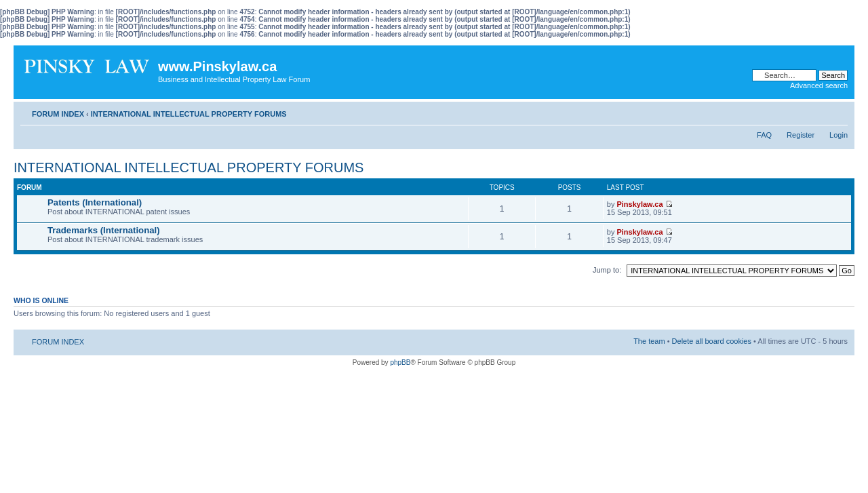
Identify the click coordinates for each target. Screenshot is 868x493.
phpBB (400, 362)
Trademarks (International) (104, 230)
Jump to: (607, 270)
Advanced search (819, 85)
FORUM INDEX (58, 114)
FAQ (764, 135)
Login (839, 135)
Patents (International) (95, 202)
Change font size (838, 111)
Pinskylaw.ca (639, 204)
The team (649, 341)
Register (801, 135)
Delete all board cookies (712, 341)
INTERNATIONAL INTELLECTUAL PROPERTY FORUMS (189, 114)
